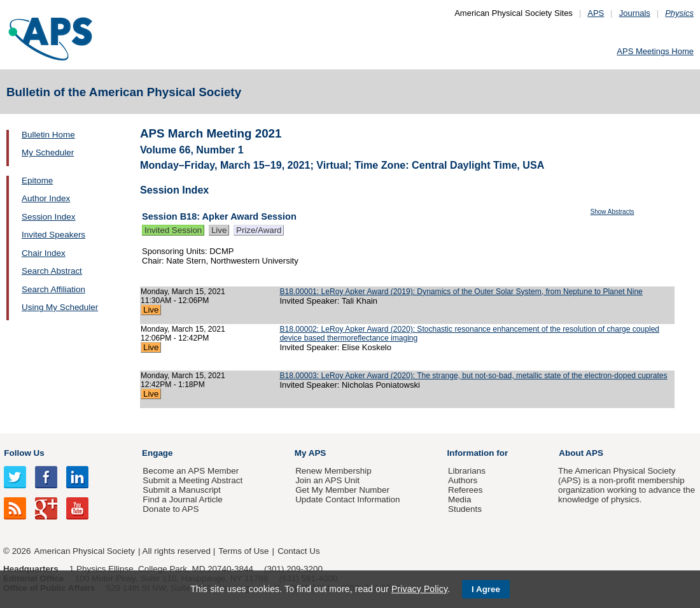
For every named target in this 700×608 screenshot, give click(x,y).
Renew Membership (333, 471)
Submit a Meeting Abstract (192, 480)
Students (465, 509)
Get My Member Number (342, 490)
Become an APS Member (191, 471)
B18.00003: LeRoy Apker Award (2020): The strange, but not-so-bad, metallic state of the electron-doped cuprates (473, 376)
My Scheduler (48, 152)
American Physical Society (85, 551)
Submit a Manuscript (181, 490)
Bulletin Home (48, 135)
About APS (581, 453)
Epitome (37, 180)
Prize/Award (259, 230)
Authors (463, 480)
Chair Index (44, 253)
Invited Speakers (53, 235)
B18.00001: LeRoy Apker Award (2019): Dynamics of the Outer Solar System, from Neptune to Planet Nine (461, 292)
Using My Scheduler (60, 307)
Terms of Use (243, 551)
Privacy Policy (419, 589)
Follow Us (24, 453)
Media (460, 499)
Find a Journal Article (182, 499)
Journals (635, 13)
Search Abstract (52, 271)
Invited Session (173, 230)
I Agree (486, 589)
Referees (465, 490)
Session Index (48, 217)
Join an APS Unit (327, 480)
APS (596, 13)
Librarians (467, 471)
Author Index (46, 198)
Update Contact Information (347, 499)
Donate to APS (171, 509)
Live (219, 230)
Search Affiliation (53, 289)
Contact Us (298, 551)
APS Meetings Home (655, 51)
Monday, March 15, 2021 (183, 292)
